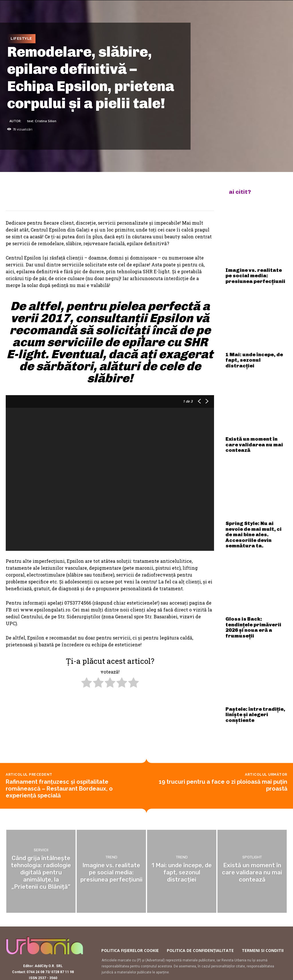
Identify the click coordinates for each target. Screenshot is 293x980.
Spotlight (252, 825)
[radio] (87, 683)
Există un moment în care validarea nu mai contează (252, 422)
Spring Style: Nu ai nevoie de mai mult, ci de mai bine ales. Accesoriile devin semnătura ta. (254, 503)
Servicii (41, 819)
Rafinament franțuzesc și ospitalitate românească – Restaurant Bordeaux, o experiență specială (59, 751)
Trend (111, 822)
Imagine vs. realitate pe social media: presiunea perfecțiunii (256, 271)
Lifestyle (21, 39)
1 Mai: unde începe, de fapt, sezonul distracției (253, 347)
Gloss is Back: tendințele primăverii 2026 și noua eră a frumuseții (254, 585)
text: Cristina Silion (42, 121)
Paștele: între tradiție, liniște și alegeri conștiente (255, 663)
